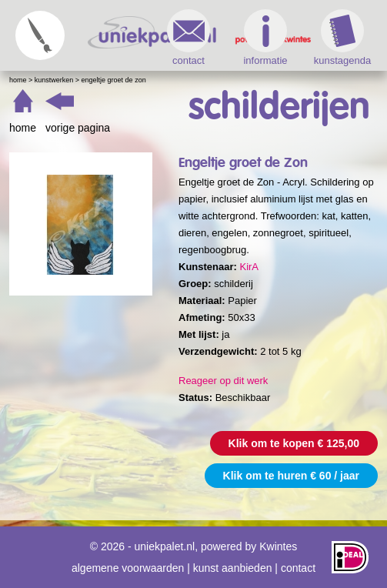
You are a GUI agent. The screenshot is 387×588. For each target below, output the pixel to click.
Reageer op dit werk (223, 381)
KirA (249, 267)
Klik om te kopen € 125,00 (294, 443)
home (23, 128)
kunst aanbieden (233, 568)
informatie (265, 38)
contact (188, 38)
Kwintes (278, 546)
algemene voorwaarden (128, 568)
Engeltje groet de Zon (114, 80)
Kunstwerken (54, 80)
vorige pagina (78, 128)
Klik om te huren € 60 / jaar (291, 476)
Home (18, 80)
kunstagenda (342, 38)
